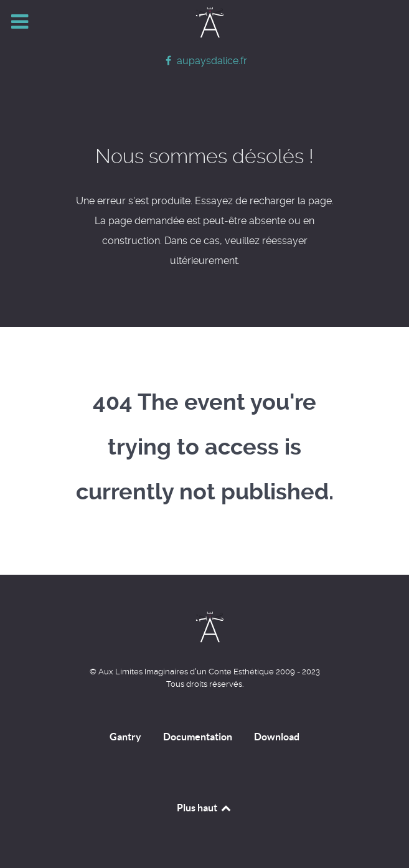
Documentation (198, 737)
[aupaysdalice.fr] (204, 61)
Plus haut (204, 808)
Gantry (125, 737)
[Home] (205, 22)
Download (277, 737)
